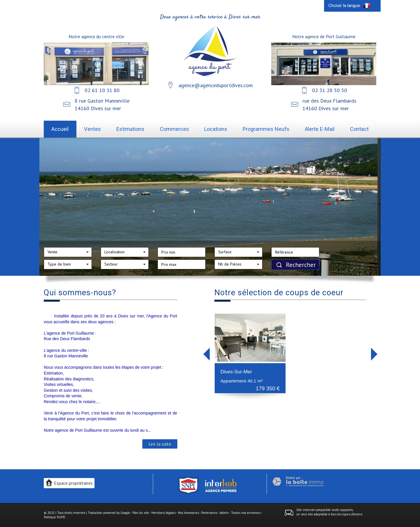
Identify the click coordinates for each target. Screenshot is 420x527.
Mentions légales (163, 513)
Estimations (130, 129)
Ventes (92, 129)
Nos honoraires (188, 513)
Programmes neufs (266, 129)
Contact (359, 129)
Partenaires (209, 513)
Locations (216, 129)
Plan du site (141, 513)
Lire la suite (160, 444)
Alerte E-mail (320, 129)
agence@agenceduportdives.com (216, 85)
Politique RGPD (55, 517)
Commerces (174, 129)
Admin (224, 513)
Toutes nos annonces (246, 513)
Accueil (60, 129)
